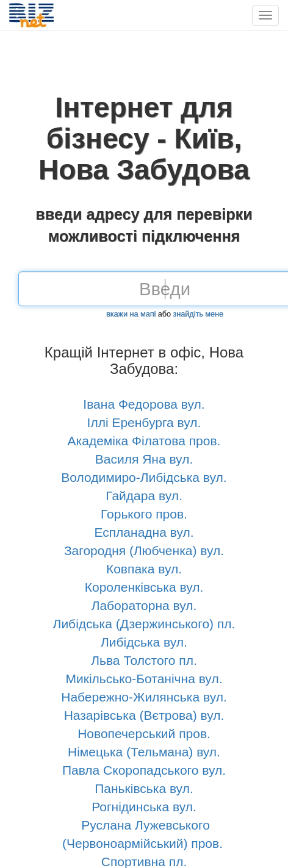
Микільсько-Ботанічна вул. (144, 679)
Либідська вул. (144, 642)
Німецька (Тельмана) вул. (144, 752)
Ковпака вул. (144, 569)
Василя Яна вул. (144, 459)
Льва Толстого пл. (144, 660)
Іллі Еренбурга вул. (144, 422)
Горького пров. (144, 514)
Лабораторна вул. (144, 605)
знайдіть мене (198, 314)
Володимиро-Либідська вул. (144, 477)
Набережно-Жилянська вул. (144, 697)
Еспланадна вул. (144, 532)
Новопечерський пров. (144, 733)
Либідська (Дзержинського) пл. (144, 624)
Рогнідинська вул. (144, 807)
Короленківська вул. (144, 587)
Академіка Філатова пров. (144, 441)
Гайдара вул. (144, 496)
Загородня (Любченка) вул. (144, 551)
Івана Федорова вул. (144, 404)
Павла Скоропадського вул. (144, 770)
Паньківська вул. (144, 788)
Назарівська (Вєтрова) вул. (144, 715)
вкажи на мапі (131, 314)
